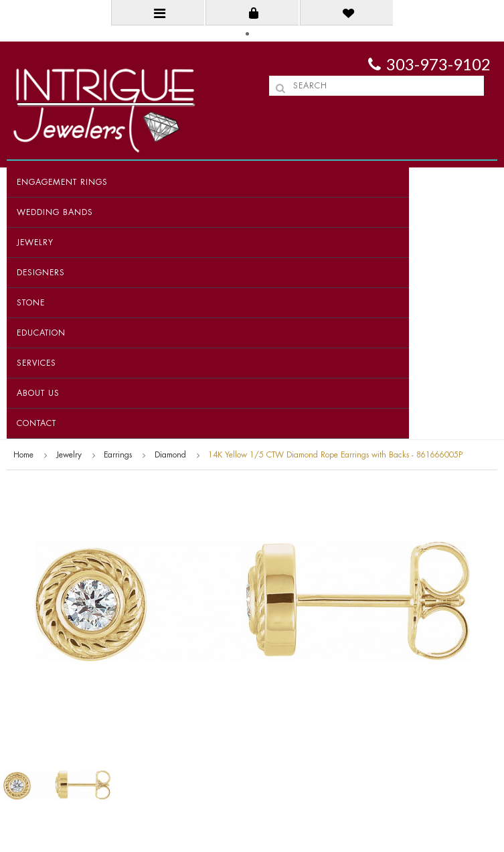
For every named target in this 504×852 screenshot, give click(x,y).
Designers (41, 273)
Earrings (118, 455)
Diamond (170, 455)
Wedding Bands (55, 212)
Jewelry (35, 242)
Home (23, 455)
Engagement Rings (62, 182)
